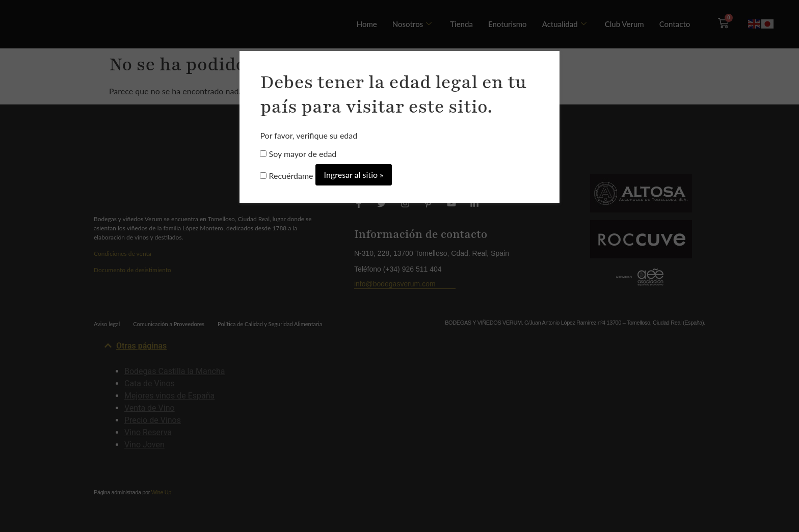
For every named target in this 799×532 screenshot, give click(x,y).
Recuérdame (286, 176)
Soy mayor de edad (298, 154)
